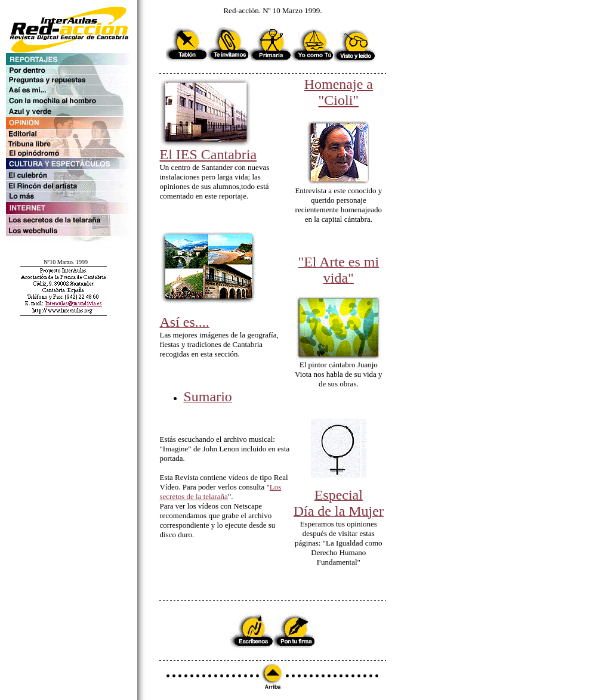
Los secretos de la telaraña (220, 492)
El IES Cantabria (208, 154)
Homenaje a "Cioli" (339, 92)
